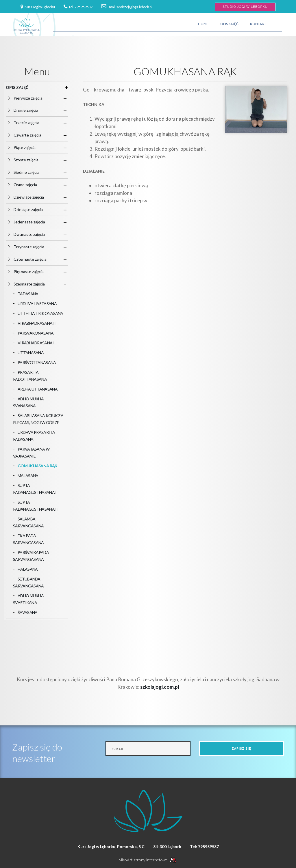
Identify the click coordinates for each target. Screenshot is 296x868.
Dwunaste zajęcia (32, 234)
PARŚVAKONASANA (36, 333)
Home (203, 24)
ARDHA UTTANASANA (38, 389)
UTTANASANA (31, 353)
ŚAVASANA (27, 612)
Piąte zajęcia (27, 147)
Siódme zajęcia (29, 172)
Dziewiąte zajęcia (31, 197)
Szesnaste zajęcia (32, 284)
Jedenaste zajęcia (32, 222)
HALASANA (28, 569)
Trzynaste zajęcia (31, 247)
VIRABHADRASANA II (37, 323)
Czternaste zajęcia (32, 259)
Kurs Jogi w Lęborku (40, 7)
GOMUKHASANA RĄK (38, 466)
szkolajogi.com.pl (160, 687)
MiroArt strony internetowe (148, 860)
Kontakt (258, 24)
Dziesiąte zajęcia (30, 209)
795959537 (84, 7)
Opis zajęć (229, 24)
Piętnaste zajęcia (31, 271)
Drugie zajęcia (28, 110)
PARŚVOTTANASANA (37, 362)
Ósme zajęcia (28, 185)
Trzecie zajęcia (29, 123)
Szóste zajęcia (28, 160)
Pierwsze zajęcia (30, 98)
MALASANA (28, 476)
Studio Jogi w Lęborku (245, 7)
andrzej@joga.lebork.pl (135, 7)
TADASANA (28, 294)
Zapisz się (242, 749)
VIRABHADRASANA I (36, 343)
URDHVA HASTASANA (37, 304)
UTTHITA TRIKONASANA (40, 313)
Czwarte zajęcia (30, 135)
